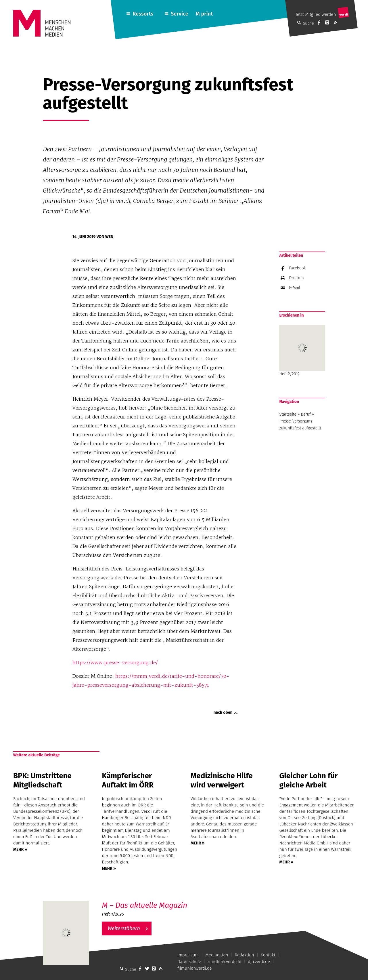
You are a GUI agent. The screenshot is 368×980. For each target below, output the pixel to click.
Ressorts (143, 14)
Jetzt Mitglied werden (316, 14)
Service (180, 14)
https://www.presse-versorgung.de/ (115, 663)
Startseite (288, 414)
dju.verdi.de (259, 962)
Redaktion (244, 955)
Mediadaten (217, 955)
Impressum (188, 955)
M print (204, 14)
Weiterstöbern (124, 928)
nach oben (223, 712)
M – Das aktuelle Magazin (144, 905)
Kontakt (268, 955)
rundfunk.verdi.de (224, 962)
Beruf (306, 414)
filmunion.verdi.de (195, 968)
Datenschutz (189, 962)
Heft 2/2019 (302, 351)
